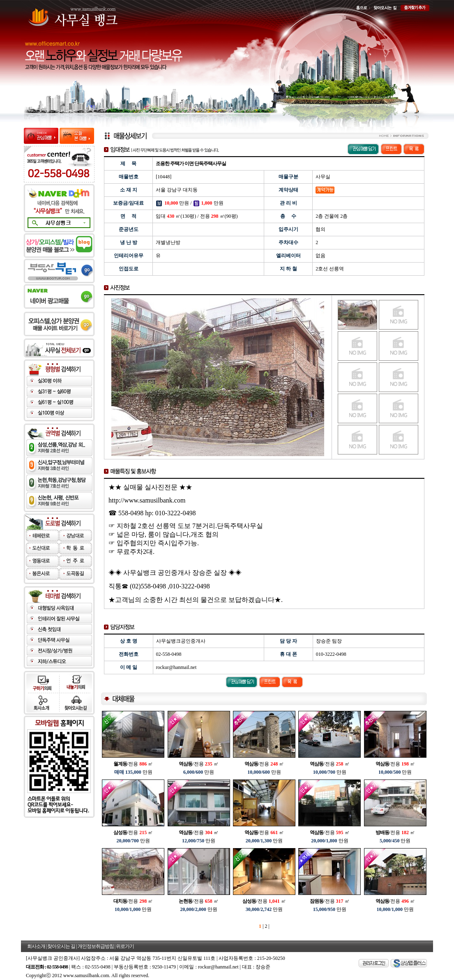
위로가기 (125, 946)
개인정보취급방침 (96, 946)
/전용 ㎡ (133, 764)
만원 (133, 772)
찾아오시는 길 (61, 946)
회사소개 (36, 946)
